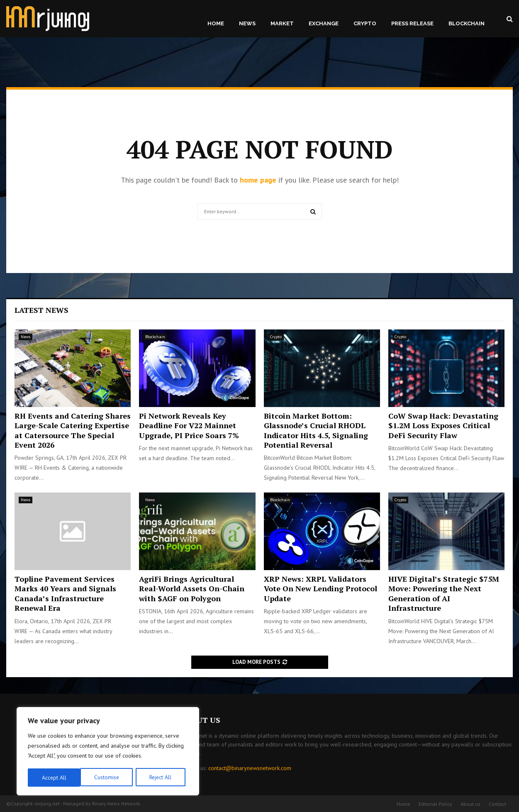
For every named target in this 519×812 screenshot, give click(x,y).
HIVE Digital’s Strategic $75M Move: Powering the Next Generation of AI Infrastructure (444, 593)
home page (258, 180)
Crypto (365, 23)
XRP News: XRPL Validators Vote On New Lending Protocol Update (320, 589)
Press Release (412, 23)
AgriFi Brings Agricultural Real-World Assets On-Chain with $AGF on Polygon (192, 589)
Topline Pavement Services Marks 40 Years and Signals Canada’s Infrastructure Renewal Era (65, 593)
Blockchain (467, 23)
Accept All (162, 778)
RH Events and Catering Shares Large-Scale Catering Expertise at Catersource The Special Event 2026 (73, 430)
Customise (54, 778)
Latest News (41, 310)
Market (282, 23)
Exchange (324, 23)
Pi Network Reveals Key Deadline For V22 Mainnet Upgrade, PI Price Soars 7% (189, 426)
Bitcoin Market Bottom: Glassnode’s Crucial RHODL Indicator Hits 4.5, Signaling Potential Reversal (316, 430)
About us (470, 804)
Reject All (108, 778)
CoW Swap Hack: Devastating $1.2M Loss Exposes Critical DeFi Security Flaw (443, 426)
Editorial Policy (435, 804)
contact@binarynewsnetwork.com (250, 768)
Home (216, 23)
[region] (108, 752)
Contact (497, 804)
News (247, 23)
